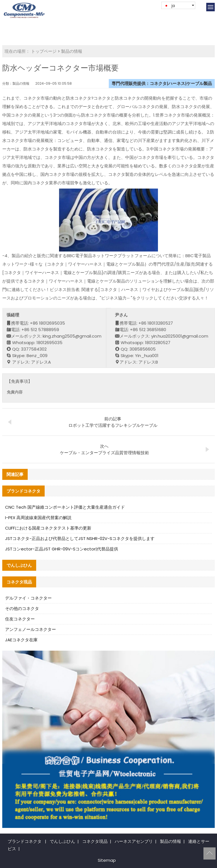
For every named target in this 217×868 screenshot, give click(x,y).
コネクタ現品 (95, 841)
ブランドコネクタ (25, 841)
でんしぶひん (62, 841)
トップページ (44, 51)
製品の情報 (72, 51)
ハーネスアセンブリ (134, 841)
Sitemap (107, 860)
